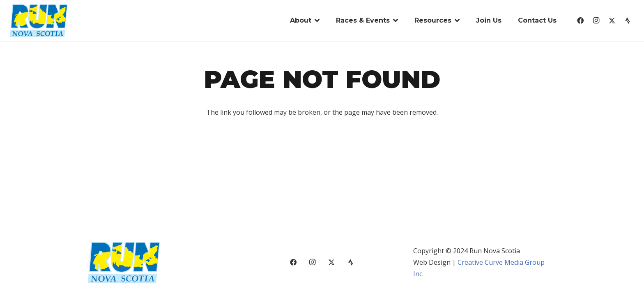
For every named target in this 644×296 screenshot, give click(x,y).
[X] (612, 21)
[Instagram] (596, 21)
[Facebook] (580, 21)
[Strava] (628, 21)
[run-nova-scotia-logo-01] (39, 21)
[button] (315, 21)
